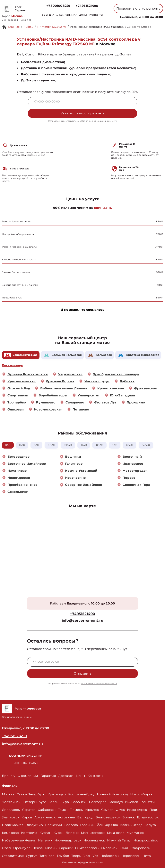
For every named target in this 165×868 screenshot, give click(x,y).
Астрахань (66, 817)
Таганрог (47, 856)
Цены (83, 15)
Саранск (66, 848)
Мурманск (135, 833)
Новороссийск (146, 840)
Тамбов (63, 856)
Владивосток (148, 817)
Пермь (155, 810)
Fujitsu (28, 27)
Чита (147, 856)
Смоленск (109, 848)
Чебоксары (110, 856)
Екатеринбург (35, 802)
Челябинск (11, 802)
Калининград (131, 825)
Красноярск (137, 810)
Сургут (32, 856)
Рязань (51, 848)
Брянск (129, 817)
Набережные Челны (19, 840)
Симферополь (87, 848)
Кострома (29, 833)
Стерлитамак (13, 856)
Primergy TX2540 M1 (52, 27)
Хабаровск (47, 810)
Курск (58, 833)
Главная (14, 27)
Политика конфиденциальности (82, 862)
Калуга (150, 825)
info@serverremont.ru (82, 621)
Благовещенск (108, 817)
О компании (66, 15)
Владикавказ (13, 825)
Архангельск (45, 817)
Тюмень (77, 810)
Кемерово (10, 833)
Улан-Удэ (91, 856)
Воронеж (79, 802)
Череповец (131, 856)
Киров (27, 817)
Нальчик (45, 840)
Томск (63, 810)
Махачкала (116, 833)
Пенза (38, 848)
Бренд (48, 15)
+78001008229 (58, 6)
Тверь (76, 856)
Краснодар (57, 794)
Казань (54, 802)
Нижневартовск (68, 840)
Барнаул (116, 802)
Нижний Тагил (119, 840)
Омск (120, 810)
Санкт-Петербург (31, 794)
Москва (8, 794)
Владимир (34, 825)
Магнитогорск (93, 833)
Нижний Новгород (112, 794)
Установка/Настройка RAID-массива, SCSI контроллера (111, 27)
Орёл (6, 848)
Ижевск (131, 802)
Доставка (66, 776)
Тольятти (147, 802)
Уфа (66, 802)
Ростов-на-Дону (81, 794)
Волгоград (98, 802)
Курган (45, 833)
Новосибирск (142, 794)
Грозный (87, 825)
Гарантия (48, 776)
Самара (107, 810)
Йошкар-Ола (107, 825)
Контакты (96, 15)
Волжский (54, 825)
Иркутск (92, 810)
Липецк (72, 833)
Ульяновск (11, 817)
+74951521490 (87, 6)
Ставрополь (140, 848)
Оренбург (22, 848)
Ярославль (11, 810)
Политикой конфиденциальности (99, 121)
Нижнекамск (94, 840)
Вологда (71, 825)
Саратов (29, 810)
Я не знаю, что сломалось (83, 310)
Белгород (85, 817)
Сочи (124, 848)
